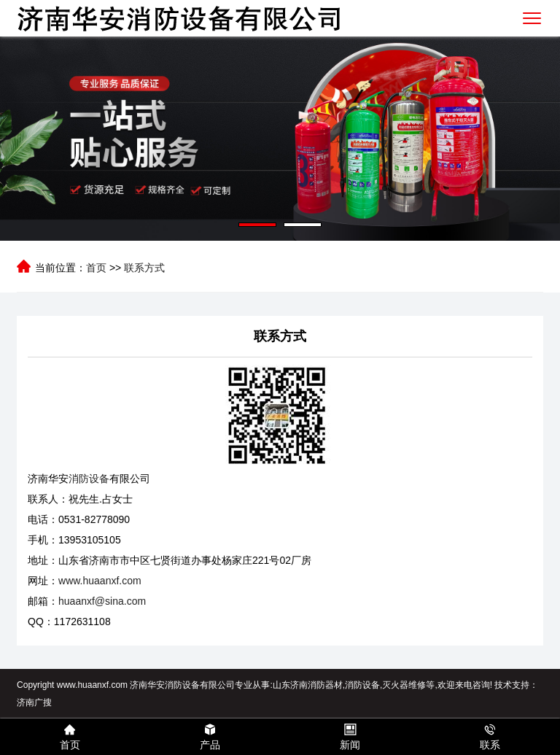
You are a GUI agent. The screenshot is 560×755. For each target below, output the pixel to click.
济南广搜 (34, 702)
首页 (96, 268)
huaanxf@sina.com (102, 601)
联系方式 (144, 268)
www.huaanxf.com (100, 581)
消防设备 (89, 479)
